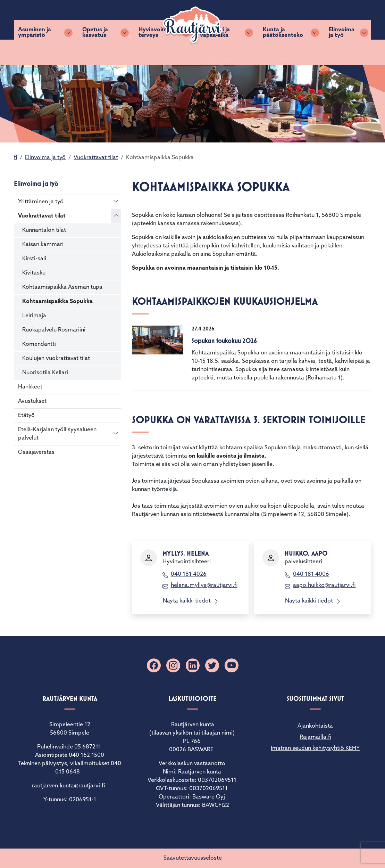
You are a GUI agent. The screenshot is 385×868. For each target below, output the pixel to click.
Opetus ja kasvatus (95, 52)
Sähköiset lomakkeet (226, 20)
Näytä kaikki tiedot (187, 601)
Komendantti (39, 344)
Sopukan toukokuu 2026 (224, 341)
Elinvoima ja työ (342, 52)
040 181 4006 (311, 574)
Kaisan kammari (43, 245)
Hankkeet (30, 387)
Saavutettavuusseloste (193, 858)
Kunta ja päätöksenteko (283, 52)
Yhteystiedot (306, 20)
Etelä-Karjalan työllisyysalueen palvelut (57, 434)
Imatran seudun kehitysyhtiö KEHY (315, 748)
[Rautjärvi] (193, 25)
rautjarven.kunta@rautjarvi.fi (70, 786)
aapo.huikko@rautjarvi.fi (324, 586)
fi (15, 158)
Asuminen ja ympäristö (35, 52)
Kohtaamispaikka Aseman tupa (62, 287)
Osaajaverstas (36, 452)
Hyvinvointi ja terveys (157, 52)
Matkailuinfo (347, 20)
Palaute (271, 20)
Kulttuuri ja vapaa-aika (215, 52)
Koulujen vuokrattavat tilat (56, 359)
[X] (212, 665)
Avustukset (32, 401)
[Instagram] (173, 665)
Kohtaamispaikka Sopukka (57, 302)
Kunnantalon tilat (44, 230)
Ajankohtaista (315, 726)
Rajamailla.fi (315, 737)
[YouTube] (232, 665)
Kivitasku (34, 273)
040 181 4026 (189, 574)
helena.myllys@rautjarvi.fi (204, 586)
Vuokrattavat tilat (96, 158)
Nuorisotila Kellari (45, 373)
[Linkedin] (193, 665)
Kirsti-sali (34, 259)
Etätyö (26, 416)
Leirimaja (34, 316)
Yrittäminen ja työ (41, 202)
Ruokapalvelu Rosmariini (54, 330)
